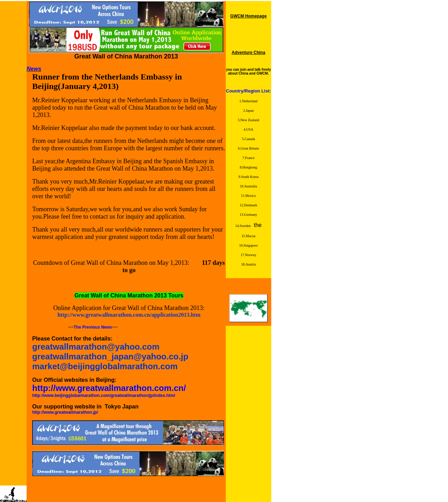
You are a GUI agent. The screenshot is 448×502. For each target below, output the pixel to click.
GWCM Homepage (248, 16)
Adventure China (248, 53)
